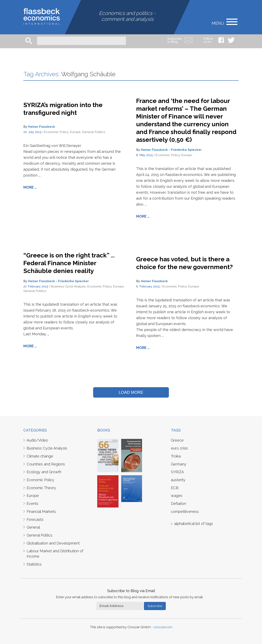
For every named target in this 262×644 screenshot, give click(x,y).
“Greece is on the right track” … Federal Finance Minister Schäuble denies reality (69, 263)
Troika (176, 456)
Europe (75, 132)
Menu (218, 23)
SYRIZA (177, 472)
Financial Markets (41, 512)
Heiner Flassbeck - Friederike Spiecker (171, 150)
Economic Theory (41, 488)
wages (177, 496)
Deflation (178, 504)
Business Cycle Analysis (68, 286)
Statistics (34, 564)
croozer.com (163, 627)
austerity (178, 480)
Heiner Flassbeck (42, 127)
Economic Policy (56, 132)
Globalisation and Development (53, 543)
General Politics (94, 132)
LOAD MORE (131, 392)
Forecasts (35, 519)
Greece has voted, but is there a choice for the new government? (184, 263)
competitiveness (185, 512)
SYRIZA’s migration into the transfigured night (63, 109)
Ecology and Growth (44, 472)
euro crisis (179, 448)
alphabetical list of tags (194, 524)
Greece (177, 440)
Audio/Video (37, 440)
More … (30, 187)
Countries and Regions (46, 464)
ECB (175, 488)
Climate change (40, 456)
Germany (179, 464)
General (33, 527)
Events (32, 504)
